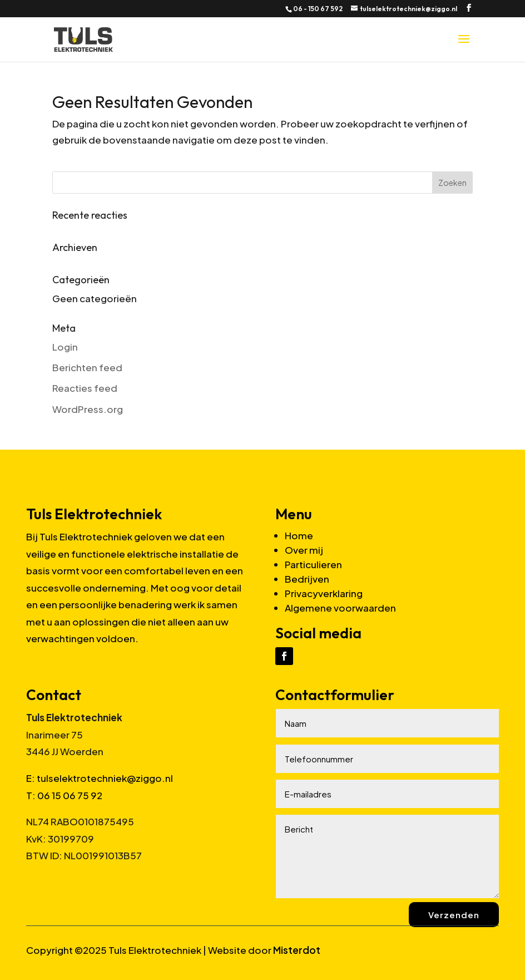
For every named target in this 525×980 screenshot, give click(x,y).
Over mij (304, 550)
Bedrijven (307, 579)
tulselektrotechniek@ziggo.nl (105, 778)
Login (65, 347)
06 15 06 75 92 (70, 795)
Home (299, 535)
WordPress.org (88, 409)
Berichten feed (87, 367)
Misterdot (297, 950)
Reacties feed (85, 388)
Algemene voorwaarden (340, 608)
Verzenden (454, 915)
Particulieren (313, 564)
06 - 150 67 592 (318, 9)
